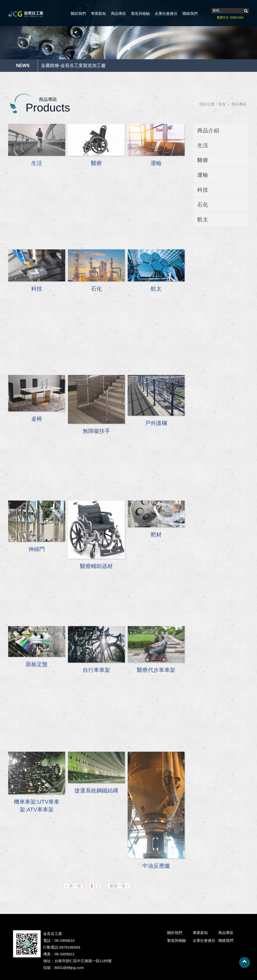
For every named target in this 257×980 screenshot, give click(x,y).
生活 (203, 145)
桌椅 (37, 420)
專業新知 (98, 13)
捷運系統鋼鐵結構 (96, 792)
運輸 (203, 175)
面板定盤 (37, 665)
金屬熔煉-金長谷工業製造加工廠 (73, 66)
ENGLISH (237, 18)
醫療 (203, 160)
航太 (203, 219)
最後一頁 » (119, 886)
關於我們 (78, 13)
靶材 (156, 536)
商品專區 (118, 13)
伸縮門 (37, 550)
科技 (203, 190)
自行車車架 (97, 671)
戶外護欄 (156, 424)
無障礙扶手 (97, 432)
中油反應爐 (156, 865)
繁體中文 (223, 18)
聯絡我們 (190, 13)
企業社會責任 (166, 13)
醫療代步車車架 (156, 671)
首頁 (222, 104)
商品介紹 (208, 130)
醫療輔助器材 (97, 567)
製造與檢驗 (140, 13)
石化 (203, 205)
